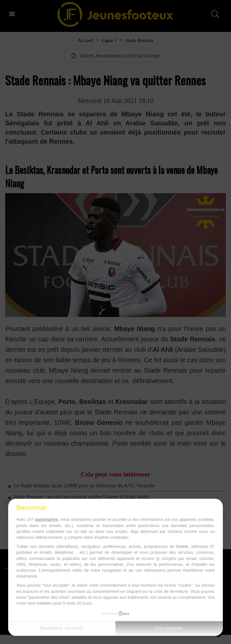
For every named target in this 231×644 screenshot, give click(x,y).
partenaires (47, 519)
